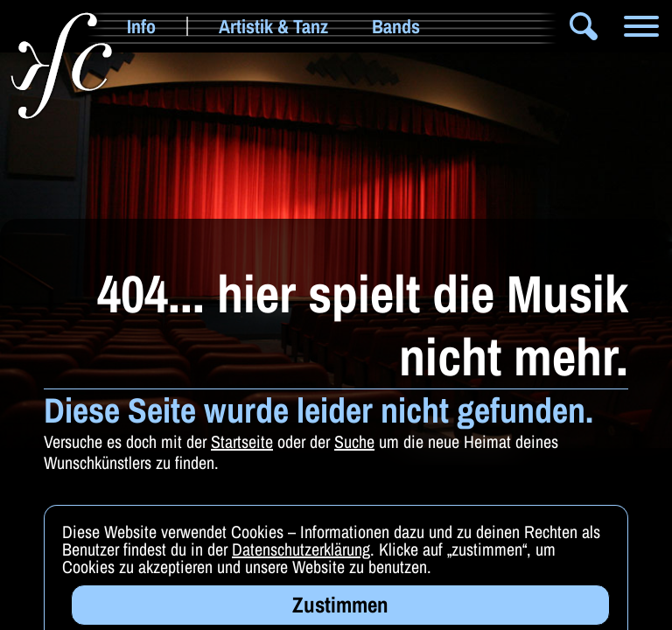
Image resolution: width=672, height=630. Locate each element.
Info (141, 26)
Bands (396, 26)
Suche (354, 441)
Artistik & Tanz (273, 26)
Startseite (242, 441)
